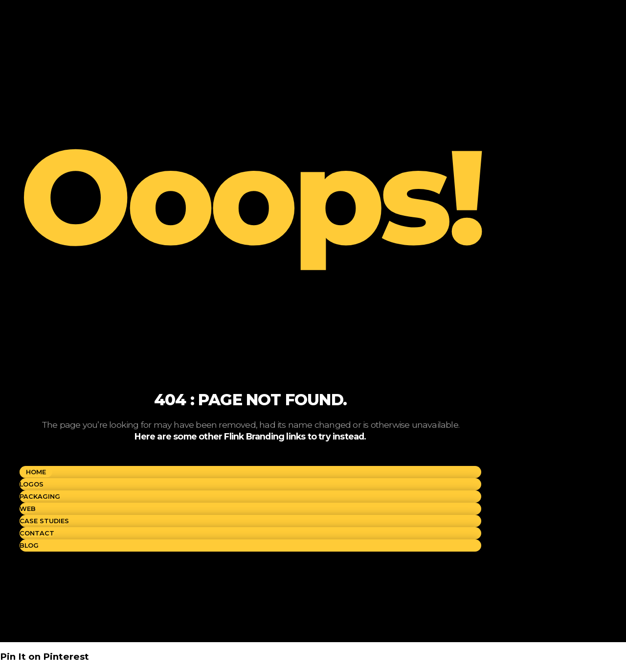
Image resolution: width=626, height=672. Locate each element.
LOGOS (32, 484)
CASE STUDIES (44, 521)
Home (36, 472)
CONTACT (37, 533)
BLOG (29, 545)
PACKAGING (40, 497)
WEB (28, 509)
